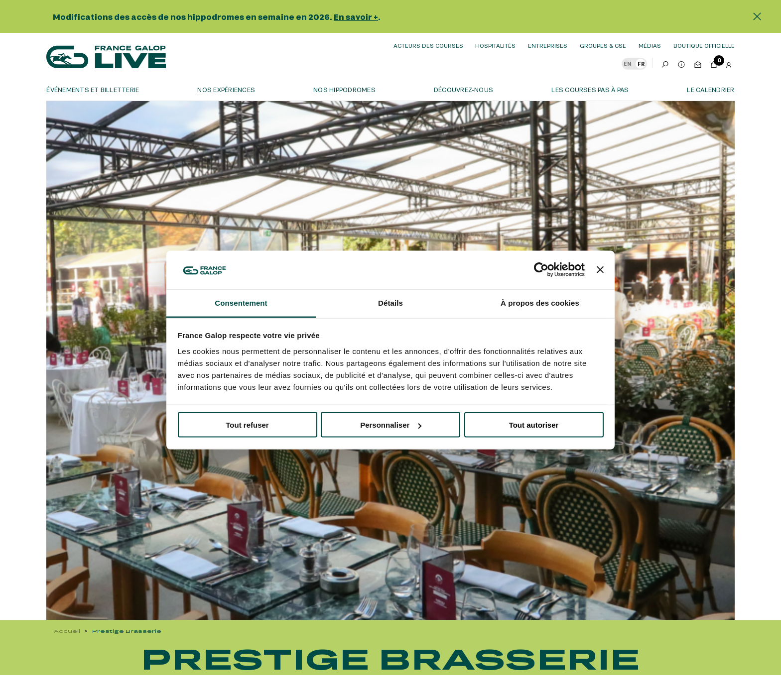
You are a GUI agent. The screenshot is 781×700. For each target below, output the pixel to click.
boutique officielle (704, 46)
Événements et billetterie (93, 90)
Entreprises (548, 46)
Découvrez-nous (463, 90)
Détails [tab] (390, 302)
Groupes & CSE (603, 46)
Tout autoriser (534, 425)
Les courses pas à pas (590, 90)
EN (628, 64)
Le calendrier (711, 90)
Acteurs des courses (428, 46)
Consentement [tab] (241, 302)
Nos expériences (226, 90)
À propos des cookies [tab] (540, 302)
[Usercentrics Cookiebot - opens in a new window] (541, 270)
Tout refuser (247, 425)
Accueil (67, 631)
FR (641, 64)
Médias (650, 46)
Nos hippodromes (344, 90)
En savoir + (356, 17)
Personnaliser (391, 425)
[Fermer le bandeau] (600, 270)
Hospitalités (495, 46)
